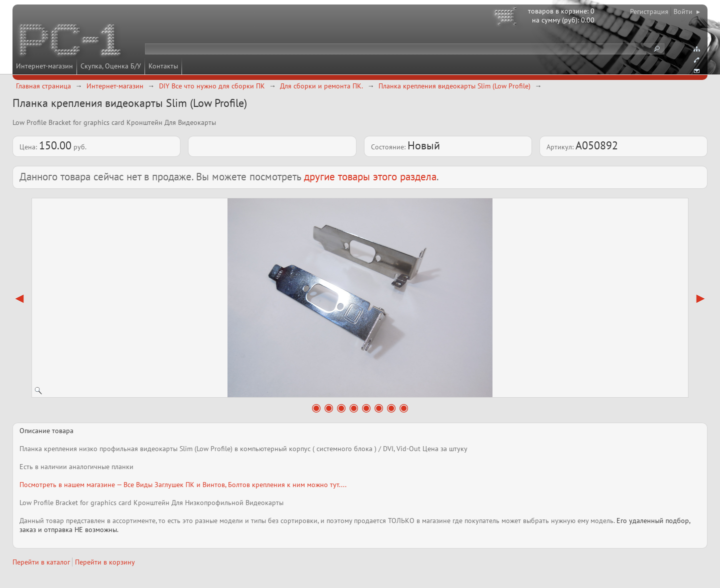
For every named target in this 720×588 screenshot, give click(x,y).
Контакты (163, 66)
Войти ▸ (687, 11)
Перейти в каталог (41, 562)
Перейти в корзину (105, 562)
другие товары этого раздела (370, 177)
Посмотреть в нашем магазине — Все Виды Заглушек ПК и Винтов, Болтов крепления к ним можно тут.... (183, 485)
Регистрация (649, 11)
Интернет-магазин (44, 66)
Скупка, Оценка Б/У (111, 66)
